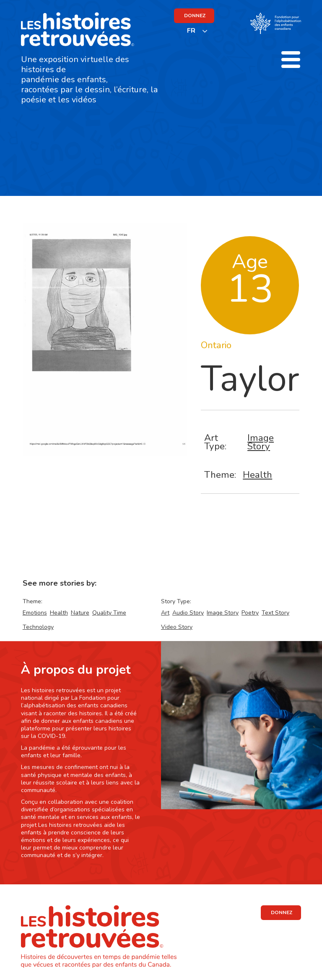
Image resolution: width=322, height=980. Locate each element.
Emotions (35, 613)
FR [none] (191, 31)
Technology (38, 627)
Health (257, 475)
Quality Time (109, 613)
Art (165, 613)
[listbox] (197, 31)
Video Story (177, 627)
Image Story (261, 442)
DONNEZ (195, 16)
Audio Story (188, 613)
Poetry (250, 613)
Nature (80, 613)
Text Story (275, 613)
